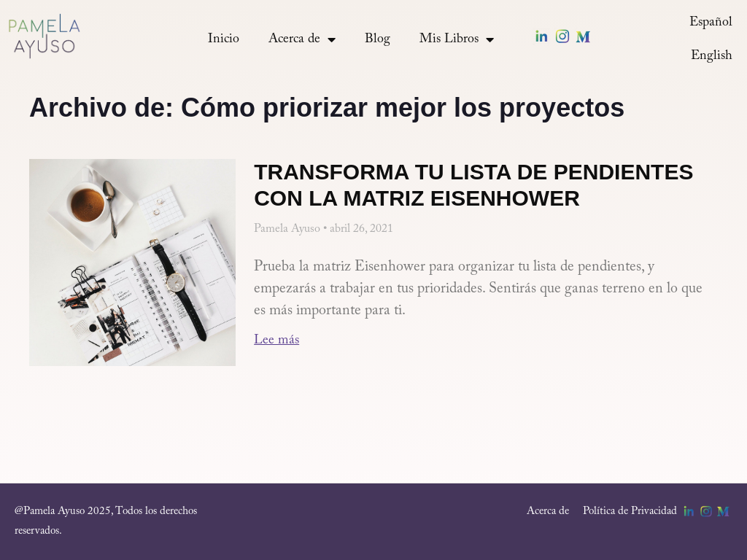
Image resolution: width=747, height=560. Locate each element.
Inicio (224, 39)
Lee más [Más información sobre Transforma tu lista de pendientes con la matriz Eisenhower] (276, 341)
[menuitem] (711, 23)
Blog (378, 39)
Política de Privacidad (630, 512)
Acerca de (302, 39)
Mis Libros (457, 39)
